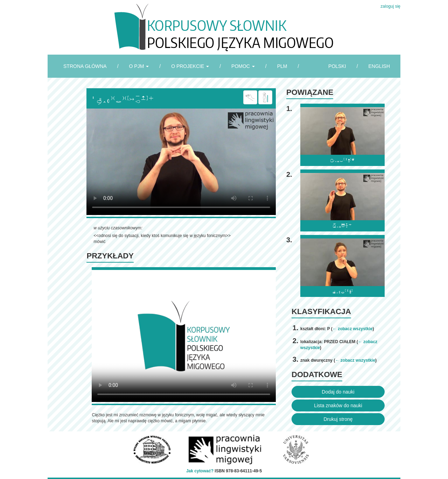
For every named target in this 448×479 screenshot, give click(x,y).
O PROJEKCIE (190, 66)
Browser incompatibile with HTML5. (181, 162)
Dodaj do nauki (338, 392)
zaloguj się (390, 6)
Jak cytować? (200, 471)
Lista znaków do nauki (338, 405)
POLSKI (337, 66)
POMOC (243, 66)
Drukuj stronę (338, 419)
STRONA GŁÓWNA (85, 66)
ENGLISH (379, 66)
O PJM (139, 66)
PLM (282, 66)
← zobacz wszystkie (353, 329)
